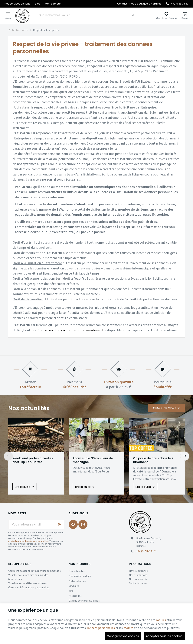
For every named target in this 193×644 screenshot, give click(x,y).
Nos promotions (138, 575)
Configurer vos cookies (123, 636)
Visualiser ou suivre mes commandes (28, 575)
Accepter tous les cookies (164, 636)
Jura (71, 591)
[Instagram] (83, 524)
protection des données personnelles (28, 541)
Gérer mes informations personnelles (29, 587)
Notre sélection (77, 581)
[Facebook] (73, 524)
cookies (161, 620)
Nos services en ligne (80, 576)
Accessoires (75, 596)
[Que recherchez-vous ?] (87, 15)
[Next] (185, 456)
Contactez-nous (138, 583)
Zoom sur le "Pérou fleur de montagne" (93, 460)
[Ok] (60, 524)
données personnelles (101, 628)
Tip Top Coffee (18, 30)
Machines (74, 586)
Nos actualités (29, 408)
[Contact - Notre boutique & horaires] (139, 4)
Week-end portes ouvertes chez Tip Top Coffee (33, 460)
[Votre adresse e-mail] (36, 524)
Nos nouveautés (138, 579)
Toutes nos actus (164, 408)
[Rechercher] (133, 15)
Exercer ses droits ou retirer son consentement (71, 330)
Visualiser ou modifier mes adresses (28, 583)
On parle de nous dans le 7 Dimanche (153, 460)
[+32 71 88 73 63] (177, 4)
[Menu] (8, 16)
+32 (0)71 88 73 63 (146, 551)
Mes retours (15, 579)
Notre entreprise (138, 571)
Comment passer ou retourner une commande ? (35, 571)
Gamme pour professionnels (84, 601)
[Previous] (8, 456)
